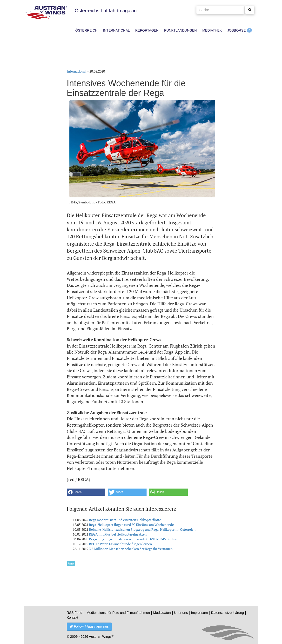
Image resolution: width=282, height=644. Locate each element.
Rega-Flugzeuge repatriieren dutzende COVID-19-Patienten (133, 539)
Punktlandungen (180, 30)
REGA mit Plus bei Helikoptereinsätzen (118, 534)
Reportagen (147, 30)
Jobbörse (236, 30)
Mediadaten (162, 613)
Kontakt (72, 617)
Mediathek (212, 30)
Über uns (181, 613)
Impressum (199, 613)
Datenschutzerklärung (228, 613)
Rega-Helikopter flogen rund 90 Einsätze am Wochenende (131, 525)
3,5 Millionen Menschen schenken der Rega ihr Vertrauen (131, 549)
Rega (71, 563)
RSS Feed (75, 613)
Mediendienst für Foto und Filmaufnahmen (118, 613)
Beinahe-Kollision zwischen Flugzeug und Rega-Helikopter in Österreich (142, 529)
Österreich (87, 30)
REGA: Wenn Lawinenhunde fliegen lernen (120, 544)
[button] (86, 492)
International (116, 30)
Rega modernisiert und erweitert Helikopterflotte (125, 520)
